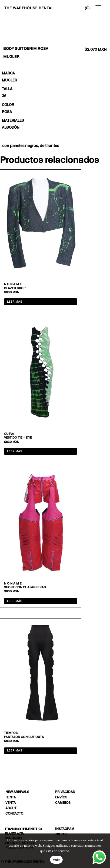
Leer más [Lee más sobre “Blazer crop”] (15, 302)
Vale (56, 860)
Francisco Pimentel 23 (23, 829)
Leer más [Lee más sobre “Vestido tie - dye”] (15, 451)
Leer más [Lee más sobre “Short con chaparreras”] (15, 601)
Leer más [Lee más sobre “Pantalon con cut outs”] (15, 750)
